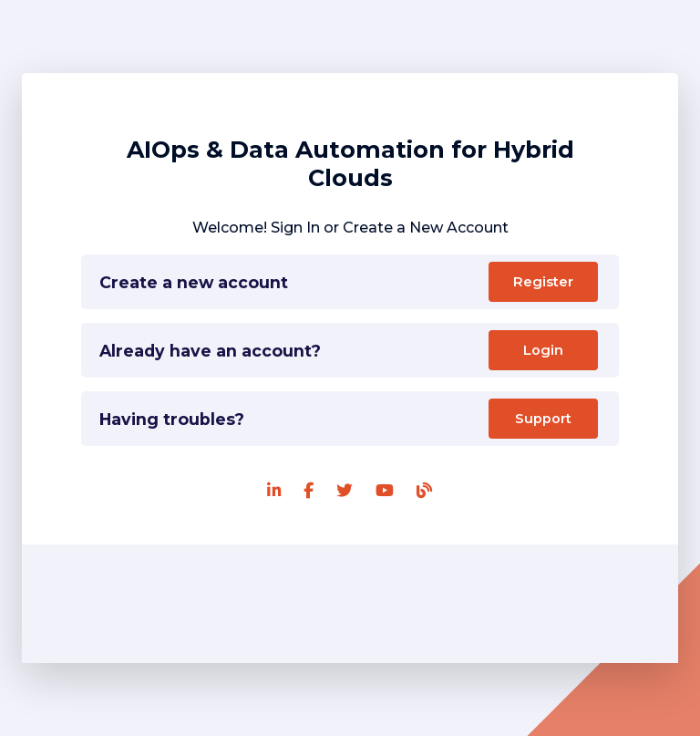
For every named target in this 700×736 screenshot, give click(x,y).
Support (543, 419)
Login (543, 350)
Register (543, 282)
